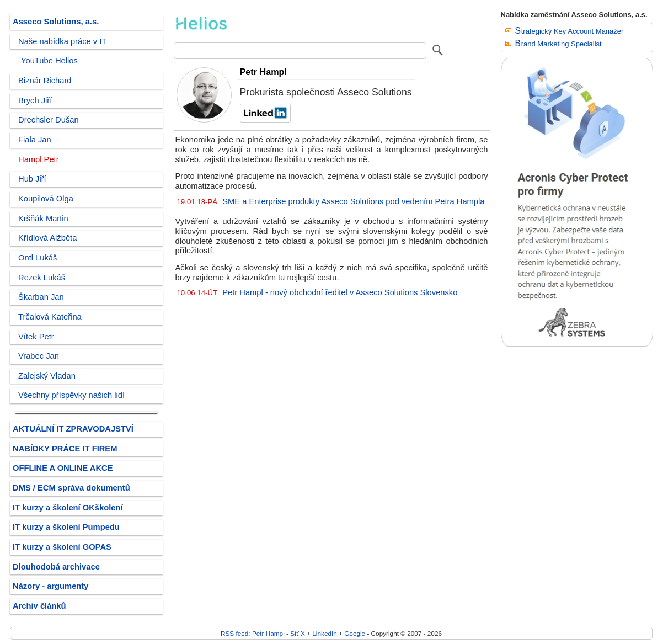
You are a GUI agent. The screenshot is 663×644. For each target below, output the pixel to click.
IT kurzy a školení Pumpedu (66, 527)
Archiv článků (39, 606)
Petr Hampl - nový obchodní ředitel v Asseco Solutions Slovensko (340, 292)
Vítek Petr (36, 337)
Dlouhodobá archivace (56, 567)
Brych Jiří (35, 100)
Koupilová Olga (46, 199)
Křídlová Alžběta (47, 238)
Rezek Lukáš (42, 278)
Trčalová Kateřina (50, 317)
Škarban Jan (41, 297)
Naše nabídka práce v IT (62, 41)
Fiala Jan (35, 140)
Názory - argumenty (50, 586)
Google (355, 633)
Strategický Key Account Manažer (570, 31)
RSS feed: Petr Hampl (253, 633)
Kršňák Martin (43, 219)
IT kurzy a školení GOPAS (62, 547)
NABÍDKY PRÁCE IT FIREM (65, 449)
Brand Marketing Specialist (558, 44)
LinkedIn (324, 633)
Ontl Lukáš (38, 258)
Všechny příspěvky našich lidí (71, 395)
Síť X (298, 633)
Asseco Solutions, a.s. (56, 22)
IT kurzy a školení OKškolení (68, 508)
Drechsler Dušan (49, 120)
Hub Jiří (32, 179)
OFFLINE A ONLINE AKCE (63, 468)
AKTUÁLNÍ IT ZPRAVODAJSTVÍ (73, 429)
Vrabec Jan (39, 356)
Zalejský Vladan (47, 376)
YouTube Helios (49, 61)
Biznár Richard (45, 81)
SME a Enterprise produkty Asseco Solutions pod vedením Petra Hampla (353, 201)
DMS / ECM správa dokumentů (71, 488)
